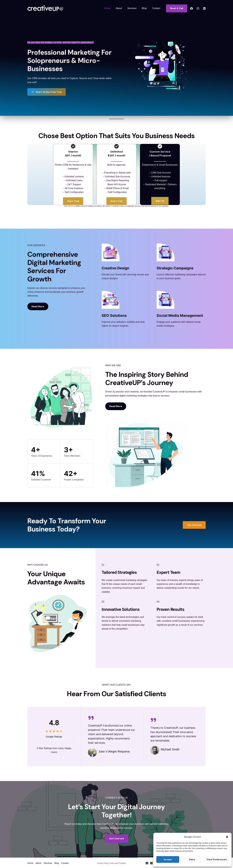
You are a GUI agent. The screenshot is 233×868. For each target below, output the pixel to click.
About (121, 8)
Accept (168, 860)
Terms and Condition (118, 863)
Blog (145, 8)
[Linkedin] (204, 8)
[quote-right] (91, 718)
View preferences (217, 860)
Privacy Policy (103, 863)
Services (134, 8)
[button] (227, 837)
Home (110, 8)
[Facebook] (192, 8)
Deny (192, 860)
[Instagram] (198, 8)
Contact (157, 8)
